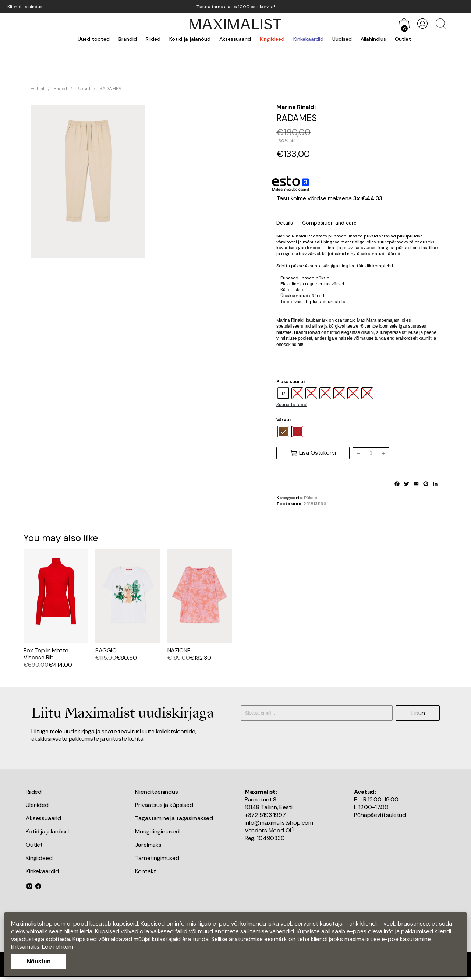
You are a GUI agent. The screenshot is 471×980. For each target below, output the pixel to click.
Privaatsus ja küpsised (164, 805)
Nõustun (39, 961)
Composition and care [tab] (329, 223)
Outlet (403, 39)
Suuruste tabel (292, 405)
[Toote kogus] (371, 453)
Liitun (418, 713)
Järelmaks (148, 845)
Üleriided (37, 805)
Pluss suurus (291, 381)
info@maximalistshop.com (279, 823)
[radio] (283, 393)
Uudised (342, 39)
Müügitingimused (157, 831)
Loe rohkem (58, 947)
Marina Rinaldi (296, 107)
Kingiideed (272, 39)
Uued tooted (94, 39)
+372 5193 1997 (265, 815)
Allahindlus (373, 39)
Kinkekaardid (308, 39)
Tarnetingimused (157, 858)
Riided (153, 39)
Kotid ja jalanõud (190, 39)
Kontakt (146, 871)
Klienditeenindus (25, 7)
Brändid (128, 39)
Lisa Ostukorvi (313, 453)
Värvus (284, 420)
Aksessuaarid (235, 39)
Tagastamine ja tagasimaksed (174, 818)
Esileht (38, 89)
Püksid (83, 89)
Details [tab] (285, 223)
